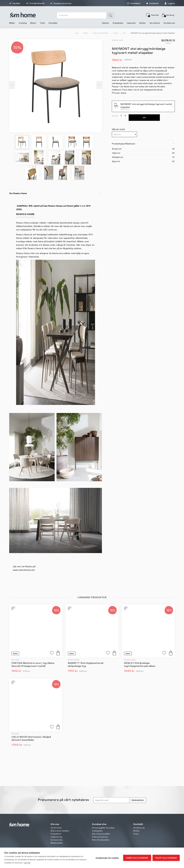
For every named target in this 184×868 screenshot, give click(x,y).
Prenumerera (138, 800)
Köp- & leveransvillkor (101, 834)
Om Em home (56, 828)
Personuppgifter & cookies (103, 828)
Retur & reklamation (101, 840)
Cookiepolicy (97, 831)
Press (136, 834)
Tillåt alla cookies (166, 858)
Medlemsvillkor (57, 843)
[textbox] (124, 134)
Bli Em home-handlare (60, 831)
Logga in (170, 3)
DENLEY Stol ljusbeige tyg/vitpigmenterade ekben (140, 664)
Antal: (115, 116)
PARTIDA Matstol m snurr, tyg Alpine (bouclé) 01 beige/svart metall (33, 664)
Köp (58, 653)
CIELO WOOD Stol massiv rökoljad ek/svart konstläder (31, 738)
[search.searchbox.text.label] (82, 15)
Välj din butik (118, 129)
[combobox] (124, 134)
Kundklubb (152, 3)
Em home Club (57, 840)
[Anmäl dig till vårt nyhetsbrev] (111, 800)
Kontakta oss (139, 828)
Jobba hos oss (56, 837)
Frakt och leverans (100, 837)
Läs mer (27, 863)
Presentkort (56, 834)
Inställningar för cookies (107, 858)
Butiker (137, 831)
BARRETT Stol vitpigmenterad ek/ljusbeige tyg (86, 664)
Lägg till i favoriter (52, 653)
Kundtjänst (134, 3)
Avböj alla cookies (137, 858)
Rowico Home (118, 40)
